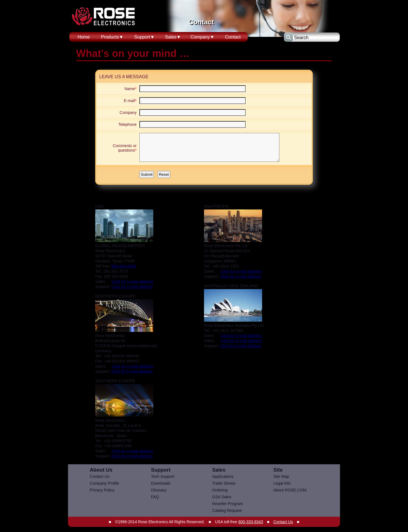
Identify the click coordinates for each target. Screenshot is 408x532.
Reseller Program (228, 504)
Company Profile (105, 483)
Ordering (220, 490)
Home (84, 37)
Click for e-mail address (132, 281)
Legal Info (282, 483)
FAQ (155, 497)
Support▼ (144, 37)
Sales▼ (173, 37)
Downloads (161, 483)
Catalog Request (227, 510)
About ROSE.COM (290, 490)
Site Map (281, 476)
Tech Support (163, 476)
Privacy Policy (102, 490)
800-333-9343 (124, 266)
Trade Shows (224, 483)
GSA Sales (222, 497)
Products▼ (112, 37)
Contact (233, 37)
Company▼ (202, 37)
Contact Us (100, 476)
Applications (223, 476)
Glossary (159, 490)
